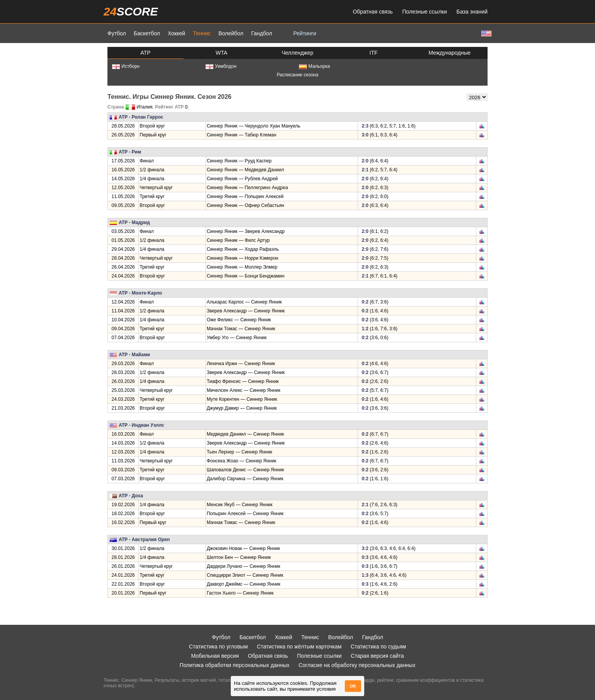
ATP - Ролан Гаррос (141, 117)
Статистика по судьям (378, 647)
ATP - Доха (131, 496)
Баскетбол (147, 33)
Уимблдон (221, 66)
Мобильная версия (215, 656)
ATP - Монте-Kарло (140, 293)
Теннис (202, 33)
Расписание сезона (297, 75)
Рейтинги (305, 33)
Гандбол (261, 33)
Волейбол (231, 33)
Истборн (126, 66)
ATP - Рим (130, 152)
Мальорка (315, 66)
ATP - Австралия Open (144, 540)
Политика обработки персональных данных (234, 665)
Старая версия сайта (377, 656)
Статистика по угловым (218, 647)
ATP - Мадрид (134, 222)
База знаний (472, 12)
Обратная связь (373, 12)
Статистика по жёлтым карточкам (299, 647)
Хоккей (176, 33)
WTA (221, 53)
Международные (450, 53)
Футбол (117, 33)
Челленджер (297, 53)
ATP (145, 53)
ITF (374, 53)
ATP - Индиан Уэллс (141, 425)
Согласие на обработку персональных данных (357, 665)
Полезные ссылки (425, 12)
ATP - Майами (134, 355)
